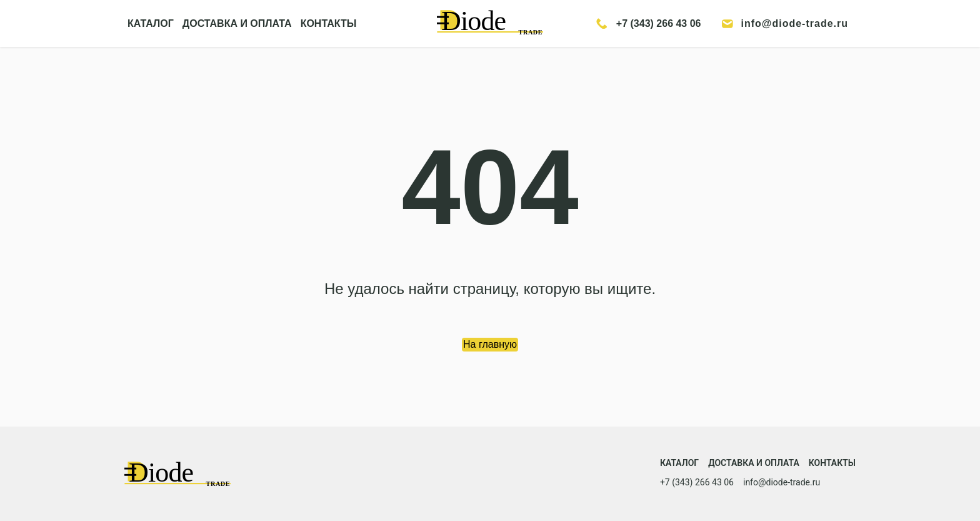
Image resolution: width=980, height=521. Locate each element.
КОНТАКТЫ (329, 23)
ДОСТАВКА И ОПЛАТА (237, 23)
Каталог (679, 463)
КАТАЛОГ (151, 23)
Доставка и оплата (754, 463)
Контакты (832, 463)
